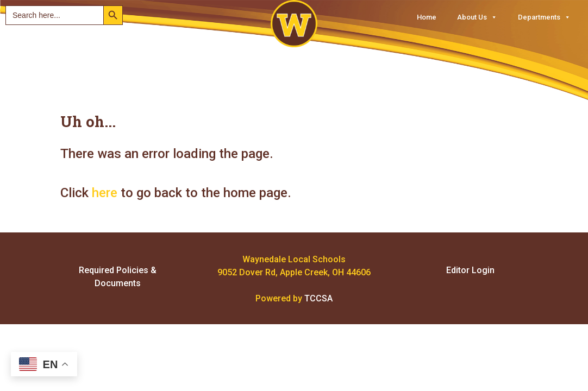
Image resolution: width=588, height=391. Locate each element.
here (105, 193)
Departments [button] (544, 17)
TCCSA (318, 298)
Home (427, 17)
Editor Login (470, 270)
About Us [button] (477, 17)
